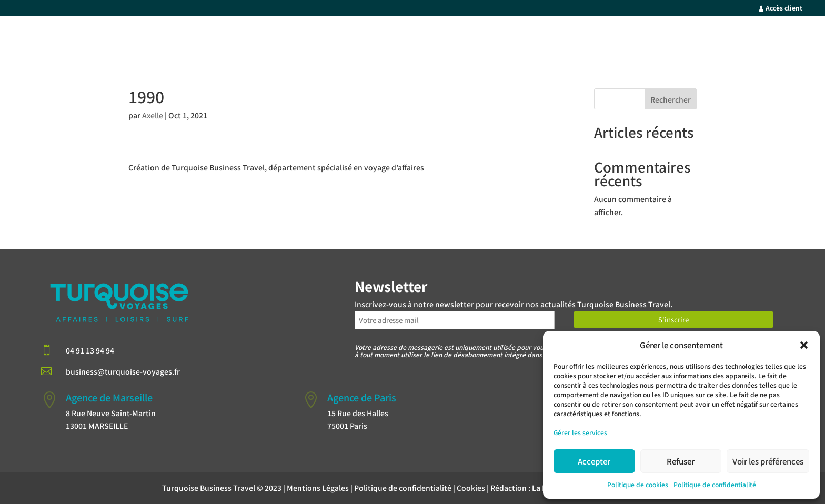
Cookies (471, 488)
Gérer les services (580, 432)
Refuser (681, 461)
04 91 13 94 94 (90, 350)
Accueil (501, 38)
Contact (760, 38)
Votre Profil (552, 38)
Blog (799, 38)
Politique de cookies (638, 484)
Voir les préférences (768, 461)
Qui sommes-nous (693, 38)
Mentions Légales (318, 488)
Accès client (784, 8)
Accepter (594, 461)
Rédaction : (541, 488)
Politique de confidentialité (715, 484)
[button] (804, 345)
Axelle (153, 115)
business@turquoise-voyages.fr (123, 371)
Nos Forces (621, 38)
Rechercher (671, 99)
